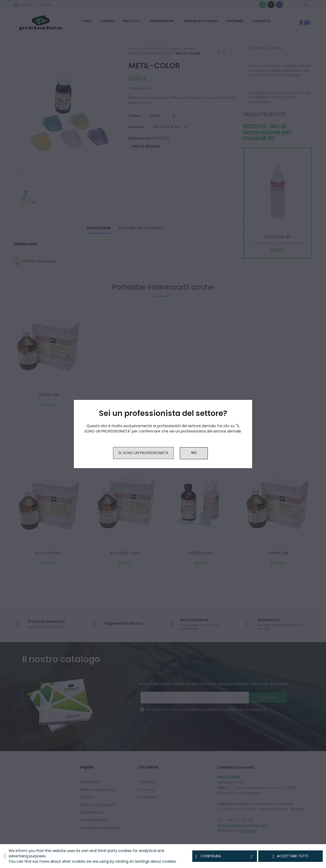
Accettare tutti (291, 856)
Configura (225, 856)
